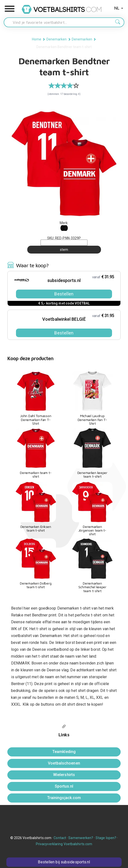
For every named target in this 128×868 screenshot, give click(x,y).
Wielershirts (64, 775)
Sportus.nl (64, 786)
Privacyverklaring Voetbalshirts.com (64, 844)
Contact (60, 838)
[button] (10, 9)
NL (119, 8)
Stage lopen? (106, 838)
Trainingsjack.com (64, 798)
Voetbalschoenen (64, 763)
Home (37, 39)
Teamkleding (64, 752)
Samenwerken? (81, 838)
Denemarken (57, 39)
